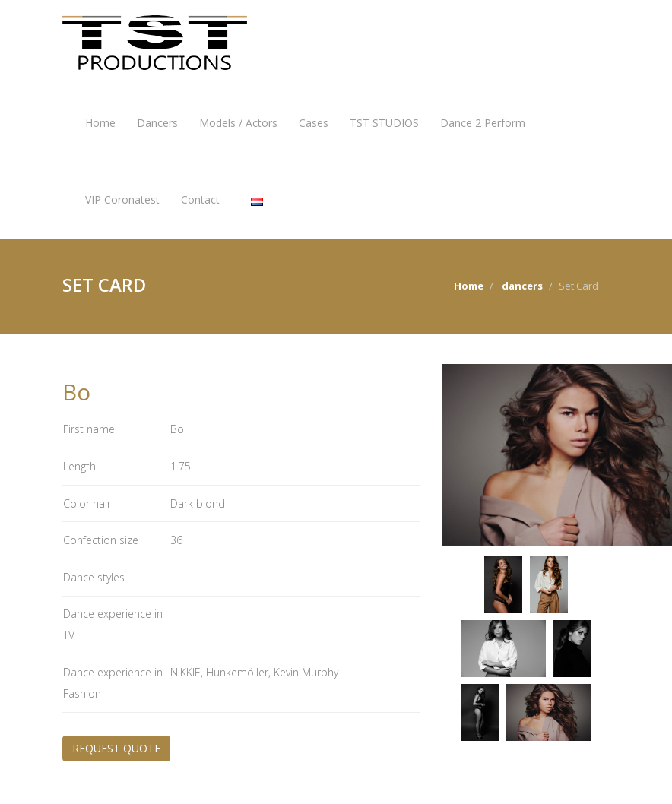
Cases (314, 123)
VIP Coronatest (122, 199)
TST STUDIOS (384, 123)
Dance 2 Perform (483, 123)
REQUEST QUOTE (116, 748)
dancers (522, 286)
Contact (200, 199)
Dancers (157, 123)
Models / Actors (238, 123)
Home (100, 123)
